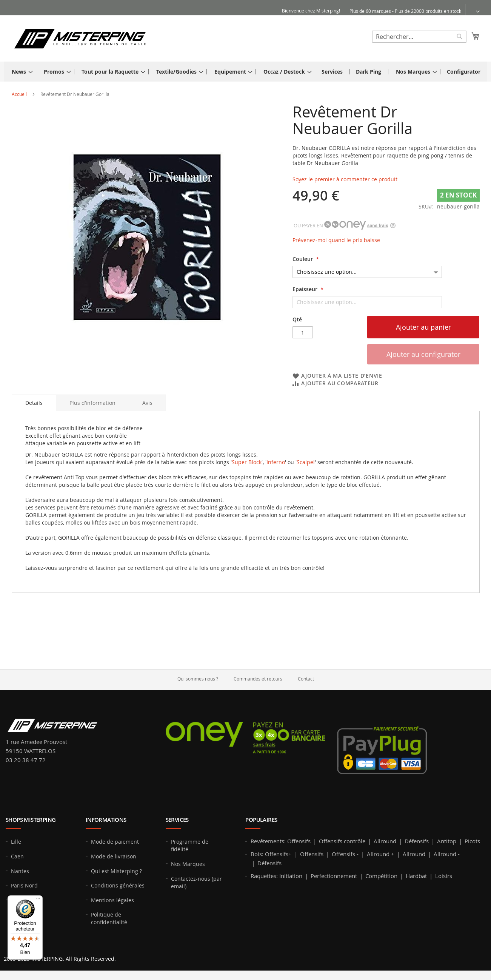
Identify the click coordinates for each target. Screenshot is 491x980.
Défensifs (417, 841)
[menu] (246, 72)
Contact (306, 679)
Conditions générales (118, 885)
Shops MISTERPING (31, 820)
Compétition (381, 876)
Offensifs (299, 841)
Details (34, 403)
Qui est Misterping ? (116, 871)
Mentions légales (112, 900)
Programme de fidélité (190, 845)
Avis (147, 403)
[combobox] (419, 37)
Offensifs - (345, 854)
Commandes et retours (258, 679)
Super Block (247, 462)
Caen (17, 856)
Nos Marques (188, 864)
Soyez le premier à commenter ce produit (345, 179)
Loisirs (444, 876)
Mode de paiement (115, 842)
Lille (16, 842)
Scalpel (306, 462)
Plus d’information (92, 403)
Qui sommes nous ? (198, 679)
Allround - (447, 854)
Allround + (381, 854)
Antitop (447, 841)
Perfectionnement (334, 876)
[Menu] (38, 900)
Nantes (20, 871)
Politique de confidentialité (109, 918)
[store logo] (80, 38)
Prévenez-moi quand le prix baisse (336, 240)
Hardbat (416, 876)
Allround (385, 841)
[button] (473, 11)
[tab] (34, 403)
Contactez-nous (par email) (196, 882)
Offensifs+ (278, 854)
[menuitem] (20, 72)
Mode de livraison (114, 856)
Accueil (19, 94)
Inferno (276, 462)
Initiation (291, 876)
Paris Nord (24, 885)
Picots (472, 841)
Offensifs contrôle (342, 841)
